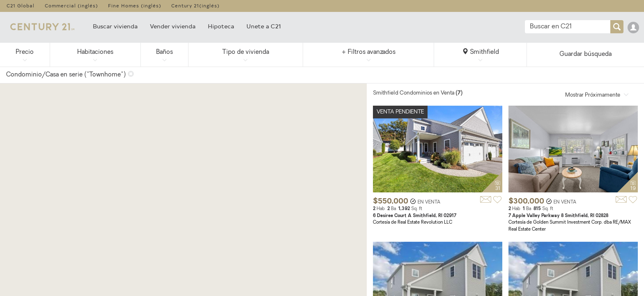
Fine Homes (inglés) (135, 6)
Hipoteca (221, 26)
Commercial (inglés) (71, 6)
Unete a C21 (264, 26)
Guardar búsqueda (585, 54)
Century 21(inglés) (195, 6)
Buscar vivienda (115, 26)
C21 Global (21, 6)
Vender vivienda (173, 26)
